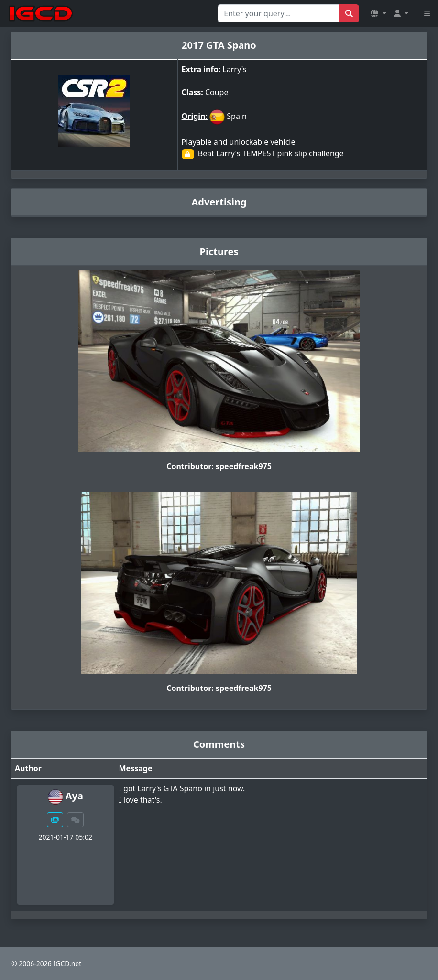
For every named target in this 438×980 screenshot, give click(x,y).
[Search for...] (279, 13)
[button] (378, 13)
